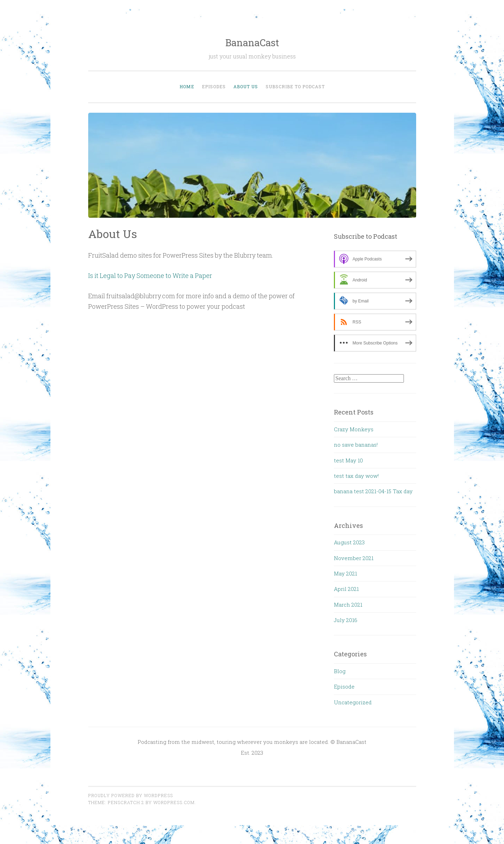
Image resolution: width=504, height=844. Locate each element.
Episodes (214, 86)
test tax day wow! (356, 476)
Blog (340, 671)
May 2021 (345, 573)
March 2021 (348, 605)
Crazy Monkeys (354, 429)
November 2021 (354, 558)
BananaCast (252, 43)
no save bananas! (356, 445)
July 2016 (346, 620)
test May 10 (348, 460)
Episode (344, 686)
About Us (246, 86)
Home (187, 86)
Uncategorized (353, 702)
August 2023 (349, 542)
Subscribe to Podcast (295, 86)
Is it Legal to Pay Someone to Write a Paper (150, 275)
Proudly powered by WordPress (131, 795)
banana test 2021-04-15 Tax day (373, 491)
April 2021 (346, 589)
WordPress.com (174, 802)
